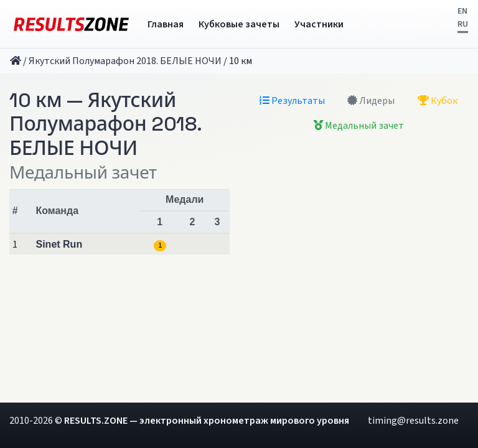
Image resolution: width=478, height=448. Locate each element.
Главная (166, 24)
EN (462, 11)
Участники (319, 24)
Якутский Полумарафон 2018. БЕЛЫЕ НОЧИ (125, 61)
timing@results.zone (413, 421)
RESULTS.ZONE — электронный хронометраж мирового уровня (207, 421)
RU (463, 24)
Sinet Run (59, 244)
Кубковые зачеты (239, 24)
